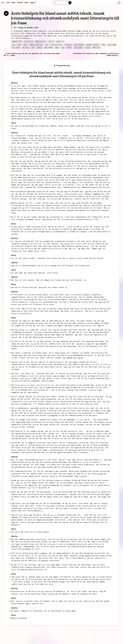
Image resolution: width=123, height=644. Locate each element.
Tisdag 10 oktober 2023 (28, 28)
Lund (47, 45)
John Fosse (26, 48)
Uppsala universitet (36, 45)
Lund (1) (51, 42)
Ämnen (14, 2)
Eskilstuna (68, 45)
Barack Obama (112, 45)
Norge (57, 48)
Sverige (88, 48)
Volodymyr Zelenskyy (93, 45)
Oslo (33, 48)
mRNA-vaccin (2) (41, 42)
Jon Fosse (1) (29, 42)
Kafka (103, 45)
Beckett (69, 48)
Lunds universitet (56, 45)
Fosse (19, 45)
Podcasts (20, 2)
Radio (26, 2)
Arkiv (8, 2)
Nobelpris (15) (17, 42)
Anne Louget (16, 48)
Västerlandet (78, 48)
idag (63, 48)
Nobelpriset (96, 48)
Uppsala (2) (60, 42)
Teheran (40, 48)
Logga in (33, 2)
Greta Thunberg (79, 45)
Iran (13, 45)
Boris (25, 45)
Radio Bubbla (49, 48)
